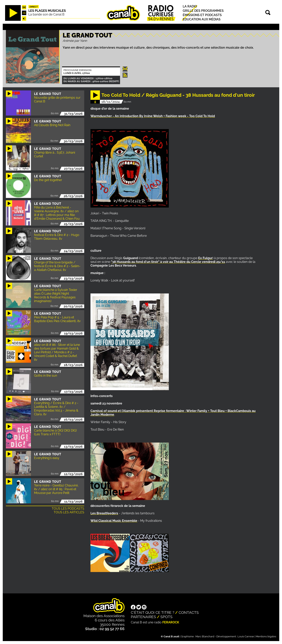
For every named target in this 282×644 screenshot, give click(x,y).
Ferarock (171, 622)
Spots (166, 617)
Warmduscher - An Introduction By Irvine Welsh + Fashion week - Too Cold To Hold (153, 116)
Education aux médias (202, 19)
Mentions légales (266, 636)
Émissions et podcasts (202, 15)
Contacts (189, 612)
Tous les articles (69, 512)
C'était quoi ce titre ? (153, 612)
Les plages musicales (47, 11)
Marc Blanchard (205, 636)
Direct (34, 7)
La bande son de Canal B (46, 14)
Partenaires (143, 617)
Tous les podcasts (68, 509)
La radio (190, 6)
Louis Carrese (246, 636)
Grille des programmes (203, 11)
